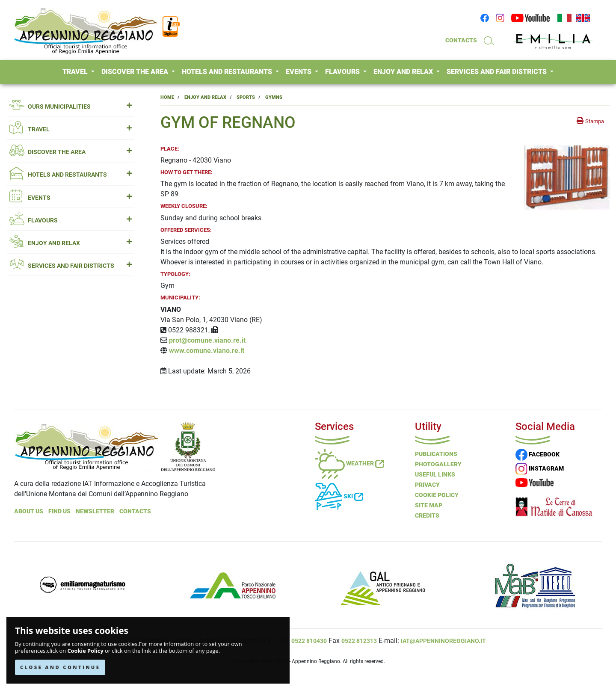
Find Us (59, 511)
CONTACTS (461, 40)
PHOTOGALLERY (438, 464)
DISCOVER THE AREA (136, 72)
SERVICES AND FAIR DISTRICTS (498, 72)
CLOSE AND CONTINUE (60, 667)
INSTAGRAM (540, 468)
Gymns (274, 97)
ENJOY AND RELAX (404, 72)
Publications (436, 454)
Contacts (135, 511)
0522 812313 (359, 641)
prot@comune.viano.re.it (207, 340)
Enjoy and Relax (205, 97)
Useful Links (435, 474)
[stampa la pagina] (590, 121)
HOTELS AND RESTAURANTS (228, 72)
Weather (349, 463)
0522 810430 (309, 641)
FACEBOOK (538, 454)
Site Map (429, 505)
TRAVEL (76, 72)
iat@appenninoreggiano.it (443, 641)
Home (167, 97)
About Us (29, 511)
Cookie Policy (85, 651)
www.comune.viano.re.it (207, 351)
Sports (246, 97)
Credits (427, 515)
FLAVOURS (343, 72)
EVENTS (299, 72)
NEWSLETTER (95, 511)
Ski (339, 496)
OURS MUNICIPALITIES (71, 107)
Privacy (427, 485)
